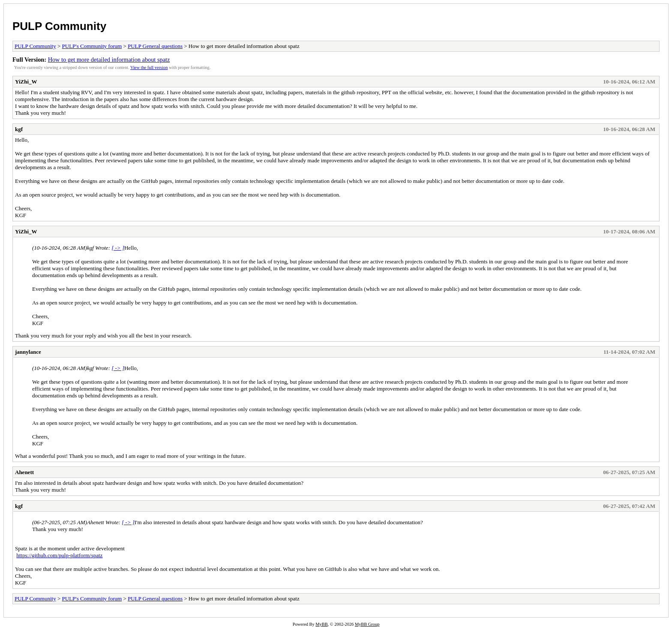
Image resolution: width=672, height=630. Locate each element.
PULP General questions (155, 46)
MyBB (321, 624)
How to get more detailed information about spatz (109, 60)
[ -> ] (118, 248)
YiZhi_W (26, 82)
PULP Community (59, 26)
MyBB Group (367, 624)
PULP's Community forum (92, 46)
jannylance (28, 352)
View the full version (149, 67)
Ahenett (24, 472)
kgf (19, 129)
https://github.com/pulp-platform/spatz (59, 555)
